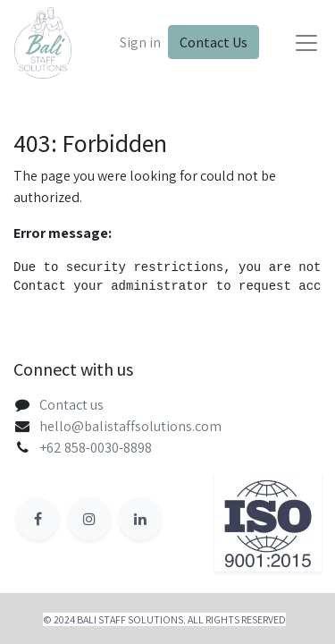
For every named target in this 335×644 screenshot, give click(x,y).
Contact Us (214, 42)
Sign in (140, 42)
